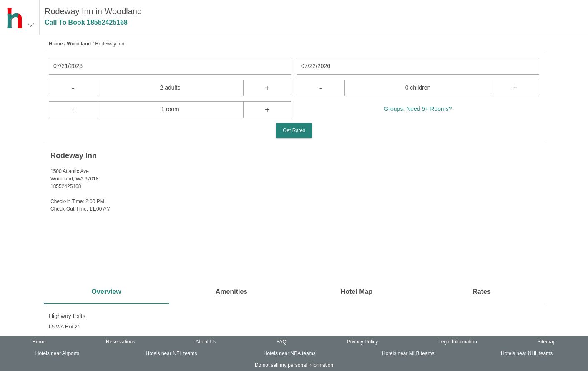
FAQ (281, 342)
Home (56, 44)
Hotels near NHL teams (527, 353)
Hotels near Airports (57, 353)
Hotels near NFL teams (172, 353)
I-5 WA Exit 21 (65, 327)
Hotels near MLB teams (408, 353)
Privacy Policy (363, 342)
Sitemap (547, 342)
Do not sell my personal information (294, 365)
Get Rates (294, 130)
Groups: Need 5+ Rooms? (418, 109)
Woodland (79, 44)
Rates (482, 292)
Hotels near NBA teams (290, 353)
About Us (206, 342)
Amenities (231, 292)
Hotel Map (357, 292)
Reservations (121, 342)
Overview (106, 292)
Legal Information (458, 342)
